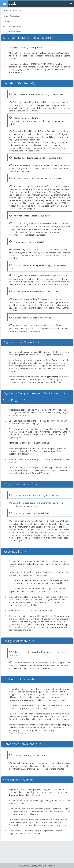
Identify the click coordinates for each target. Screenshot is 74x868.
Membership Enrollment (12, 26)
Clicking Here (35, 47)
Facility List (35, 564)
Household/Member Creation (14, 11)
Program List (22, 355)
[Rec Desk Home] (15, 3)
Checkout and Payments (12, 32)
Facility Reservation (10, 21)
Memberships (26, 705)
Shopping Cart (56, 377)
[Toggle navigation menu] (71, 3)
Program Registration (11, 16)
